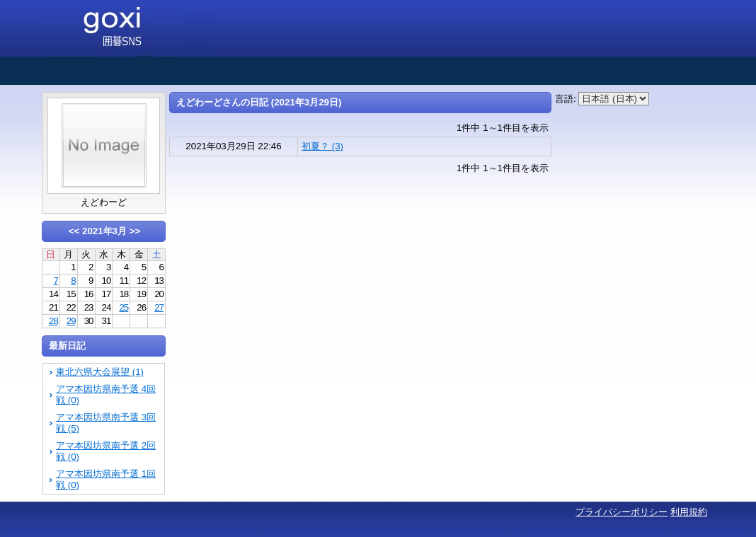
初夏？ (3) (322, 146)
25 (124, 307)
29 (71, 321)
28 (53, 321)
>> (135, 231)
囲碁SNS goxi (128, 28)
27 (159, 307)
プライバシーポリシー (622, 512)
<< (74, 231)
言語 (564, 99)
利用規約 (689, 512)
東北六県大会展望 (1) (100, 372)
